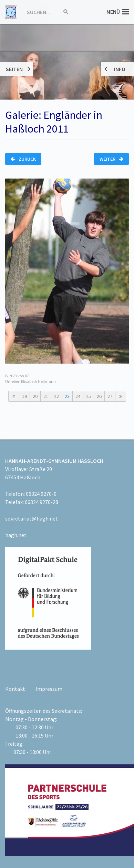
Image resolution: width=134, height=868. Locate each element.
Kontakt (15, 689)
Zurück (23, 159)
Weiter (111, 159)
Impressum (49, 689)
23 (67, 396)
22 (56, 396)
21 (46, 396)
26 (99, 396)
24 (78, 396)
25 (89, 396)
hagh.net (16, 535)
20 (35, 396)
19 (24, 396)
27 (110, 396)
